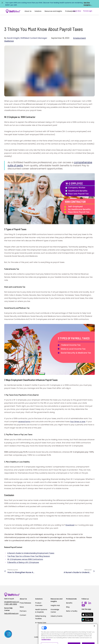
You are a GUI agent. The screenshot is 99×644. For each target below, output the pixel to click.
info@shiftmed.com (11, 602)
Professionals (70, 11)
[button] (28, 11)
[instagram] (86, 603)
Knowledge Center (55, 611)
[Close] (94, 632)
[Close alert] (2, 3)
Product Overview (39, 604)
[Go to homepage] (13, 11)
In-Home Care (41, 623)
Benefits (69, 603)
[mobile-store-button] (87, 614)
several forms (24, 422)
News (22, 607)
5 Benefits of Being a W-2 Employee (23, 562)
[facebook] (82, 603)
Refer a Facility (72, 611)
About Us (28, 11)
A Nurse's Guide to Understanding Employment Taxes (31, 553)
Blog (68, 607)
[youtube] (83, 605)
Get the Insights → (88, 4)
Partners (23, 611)
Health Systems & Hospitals (41, 611)
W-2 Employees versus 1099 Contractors (25, 559)
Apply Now (77, 11)
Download (70, 525)
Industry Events (57, 616)
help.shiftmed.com (11, 613)
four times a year (78, 422)
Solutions (38, 11)
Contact (23, 615)
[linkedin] (90, 603)
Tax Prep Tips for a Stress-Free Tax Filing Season (29, 556)
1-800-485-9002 (11, 604)
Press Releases (25, 603)
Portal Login (88, 11)
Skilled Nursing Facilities (41, 617)
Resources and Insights (53, 11)
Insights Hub (55, 605)
